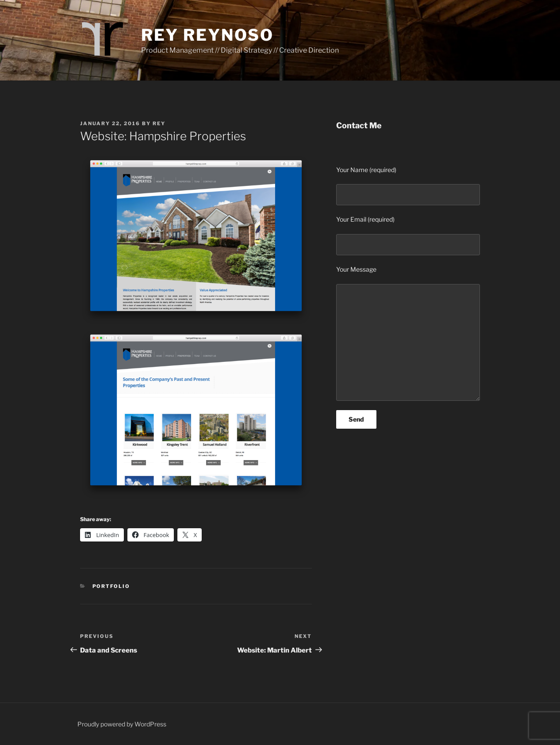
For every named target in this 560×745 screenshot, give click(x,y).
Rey (159, 123)
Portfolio (111, 586)
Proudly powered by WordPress (122, 724)
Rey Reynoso (207, 35)
